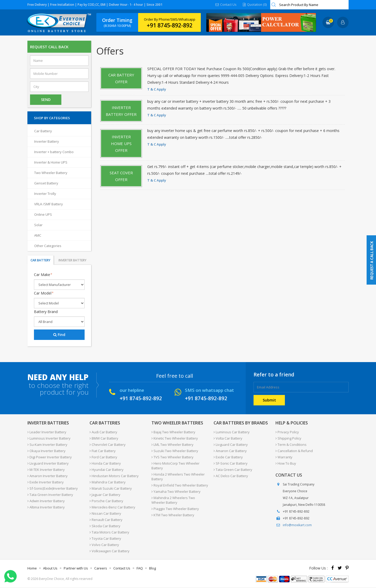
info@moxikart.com (297, 525)
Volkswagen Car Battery (110, 551)
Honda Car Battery (105, 463)
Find (59, 335)
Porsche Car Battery (106, 501)
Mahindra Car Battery (108, 482)
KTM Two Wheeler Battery (173, 515)
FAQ (140, 568)
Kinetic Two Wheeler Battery (175, 438)
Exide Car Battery (228, 457)
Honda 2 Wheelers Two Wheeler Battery (178, 477)
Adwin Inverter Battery (46, 501)
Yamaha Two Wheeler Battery (176, 491)
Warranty (284, 457)
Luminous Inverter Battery (49, 438)
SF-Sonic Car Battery (231, 463)
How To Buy (286, 463)
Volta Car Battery (228, 438)
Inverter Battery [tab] (72, 260)
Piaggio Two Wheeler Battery (175, 509)
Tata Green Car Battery (233, 470)
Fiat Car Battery (103, 451)
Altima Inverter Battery (46, 507)
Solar (38, 225)
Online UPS (43, 214)
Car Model (44, 293)
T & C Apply (157, 89)
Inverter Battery (47, 141)
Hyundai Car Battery (107, 470)
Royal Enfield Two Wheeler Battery (180, 485)
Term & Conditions (291, 445)
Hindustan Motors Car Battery (114, 476)
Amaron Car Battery (230, 451)
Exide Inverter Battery (46, 482)
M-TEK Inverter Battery (46, 470)
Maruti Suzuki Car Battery (111, 488)
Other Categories (48, 246)
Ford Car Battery (103, 457)
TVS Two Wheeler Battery (172, 457)
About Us (50, 568)
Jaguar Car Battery (105, 495)
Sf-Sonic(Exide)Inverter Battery (53, 488)
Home (32, 568)
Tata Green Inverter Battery (50, 495)
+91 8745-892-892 (170, 25)
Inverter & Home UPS (51, 162)
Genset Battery (46, 183)
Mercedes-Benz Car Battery (112, 507)
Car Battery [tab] (40, 260)
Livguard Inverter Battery (48, 463)
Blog (152, 568)
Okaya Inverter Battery (46, 451)
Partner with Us (76, 568)
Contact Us (226, 5)
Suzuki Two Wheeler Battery (175, 451)
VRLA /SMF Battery (49, 204)
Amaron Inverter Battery (48, 476)
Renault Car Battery (106, 520)
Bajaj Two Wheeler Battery (173, 432)
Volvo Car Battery (104, 545)
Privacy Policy (287, 432)
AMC (38, 235)
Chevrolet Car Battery (108, 445)
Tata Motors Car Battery (109, 532)
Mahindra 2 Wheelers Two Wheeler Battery (173, 500)
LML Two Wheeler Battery (172, 445)
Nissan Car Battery (105, 513)
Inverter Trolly (45, 194)
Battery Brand (46, 312)
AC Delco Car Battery (231, 476)
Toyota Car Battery (105, 538)
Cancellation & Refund (294, 451)
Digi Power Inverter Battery (50, 457)
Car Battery (43, 131)
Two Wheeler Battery (51, 173)
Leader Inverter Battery (47, 432)
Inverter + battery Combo (54, 152)
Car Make (43, 275)
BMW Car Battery (104, 438)
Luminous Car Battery (232, 432)
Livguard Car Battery (231, 445)
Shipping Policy (288, 438)
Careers (101, 568)
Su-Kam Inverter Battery (47, 445)
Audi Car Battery (103, 432)
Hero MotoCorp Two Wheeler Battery (175, 466)
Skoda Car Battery (105, 526)
